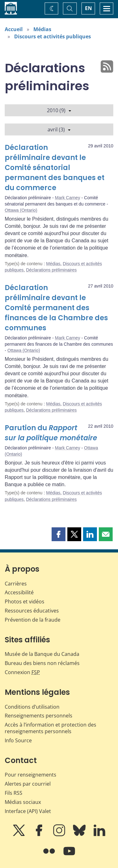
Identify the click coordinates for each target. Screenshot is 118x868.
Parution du (51, 433)
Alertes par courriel (28, 784)
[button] (59, 534)
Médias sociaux (23, 802)
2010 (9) (59, 110)
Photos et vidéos (25, 602)
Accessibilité (19, 592)
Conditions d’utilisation (32, 707)
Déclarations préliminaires (51, 270)
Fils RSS (14, 793)
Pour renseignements (31, 775)
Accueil (14, 29)
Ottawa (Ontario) (21, 210)
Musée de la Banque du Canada (42, 654)
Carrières (16, 584)
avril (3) (59, 129)
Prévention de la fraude (33, 620)
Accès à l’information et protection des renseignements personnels (51, 728)
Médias (42, 29)
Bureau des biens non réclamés (42, 663)
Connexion (22, 672)
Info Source (18, 740)
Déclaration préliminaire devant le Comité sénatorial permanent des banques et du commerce (55, 168)
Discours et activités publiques (53, 36)
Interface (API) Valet (28, 811)
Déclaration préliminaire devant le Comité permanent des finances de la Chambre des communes (56, 308)
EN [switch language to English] (88, 8)
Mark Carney (68, 198)
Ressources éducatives (32, 611)
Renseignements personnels (39, 716)
